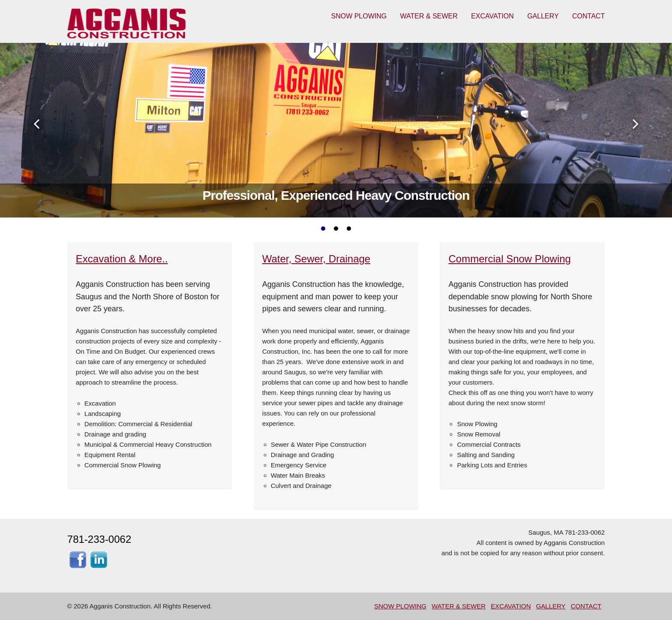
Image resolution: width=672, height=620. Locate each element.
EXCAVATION (492, 16)
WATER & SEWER (429, 16)
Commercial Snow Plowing (509, 259)
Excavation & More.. (122, 259)
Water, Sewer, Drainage (316, 259)
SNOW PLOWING (359, 16)
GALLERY (543, 16)
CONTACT (588, 16)
